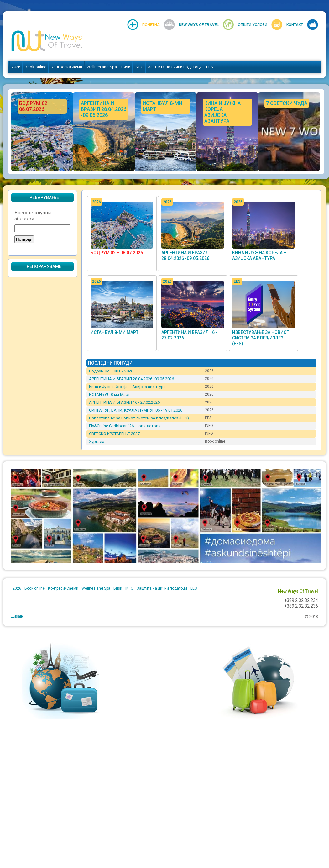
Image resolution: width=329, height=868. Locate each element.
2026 (16, 67)
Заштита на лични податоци (175, 67)
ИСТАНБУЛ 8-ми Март (115, 332)
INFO (139, 67)
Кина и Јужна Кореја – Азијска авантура (127, 387)
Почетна (151, 25)
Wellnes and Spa (102, 67)
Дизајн (17, 616)
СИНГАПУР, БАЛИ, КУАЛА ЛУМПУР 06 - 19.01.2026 (136, 410)
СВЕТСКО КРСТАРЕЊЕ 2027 (114, 434)
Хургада (97, 442)
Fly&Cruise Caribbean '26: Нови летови (125, 426)
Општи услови (253, 25)
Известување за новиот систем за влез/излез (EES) (261, 338)
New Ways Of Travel (199, 25)
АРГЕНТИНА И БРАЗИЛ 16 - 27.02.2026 (124, 402)
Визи (126, 67)
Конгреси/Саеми (66, 67)
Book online (36, 67)
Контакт (295, 25)
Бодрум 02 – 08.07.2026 (117, 253)
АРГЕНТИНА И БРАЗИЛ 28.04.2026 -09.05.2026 (131, 379)
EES (210, 67)
